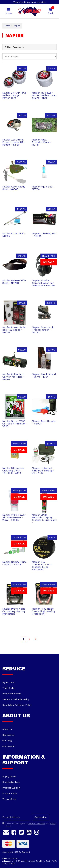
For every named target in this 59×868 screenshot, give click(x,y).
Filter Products (14, 47)
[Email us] (6, 832)
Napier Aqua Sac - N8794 (43, 188)
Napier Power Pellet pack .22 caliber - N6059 (14, 330)
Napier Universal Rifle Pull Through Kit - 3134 (43, 471)
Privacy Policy (10, 793)
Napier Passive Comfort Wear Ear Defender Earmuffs (44, 283)
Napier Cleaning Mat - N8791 (44, 235)
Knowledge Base (11, 782)
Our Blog (7, 741)
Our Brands (8, 746)
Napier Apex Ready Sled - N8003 (14, 188)
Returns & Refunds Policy (16, 699)
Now (49, 256)
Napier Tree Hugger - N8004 (44, 422)
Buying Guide (9, 776)
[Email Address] (16, 817)
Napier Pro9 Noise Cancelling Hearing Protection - (43, 611)
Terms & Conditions (37, 824)
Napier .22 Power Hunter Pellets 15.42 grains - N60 (44, 95)
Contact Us (8, 735)
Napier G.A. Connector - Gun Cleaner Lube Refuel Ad (42, 566)
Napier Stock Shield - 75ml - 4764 (44, 376)
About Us (7, 729)
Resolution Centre (12, 694)
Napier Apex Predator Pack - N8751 (41, 142)
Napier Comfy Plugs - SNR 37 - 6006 (14, 563)
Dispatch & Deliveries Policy (17, 705)
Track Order (9, 688)
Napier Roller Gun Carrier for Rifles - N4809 (13, 377)
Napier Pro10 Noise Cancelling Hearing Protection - (14, 611)
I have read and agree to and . (29, 825)
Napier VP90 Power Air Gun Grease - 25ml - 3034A (14, 517)
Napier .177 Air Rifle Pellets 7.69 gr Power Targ (14, 95)
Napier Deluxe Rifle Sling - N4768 (14, 282)
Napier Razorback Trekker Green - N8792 (43, 330)
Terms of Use (9, 799)
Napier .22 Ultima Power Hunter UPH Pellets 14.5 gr (14, 142)
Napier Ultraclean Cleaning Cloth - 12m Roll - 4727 (13, 471)
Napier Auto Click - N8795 (14, 235)
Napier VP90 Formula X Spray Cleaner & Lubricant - (44, 519)
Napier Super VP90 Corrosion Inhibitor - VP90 (15, 424)
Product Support (11, 788)
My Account (9, 682)
